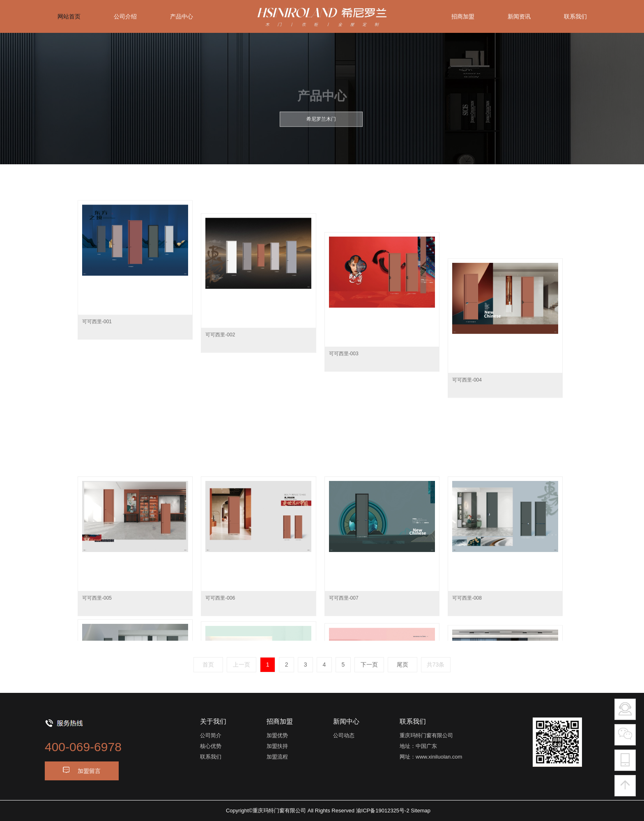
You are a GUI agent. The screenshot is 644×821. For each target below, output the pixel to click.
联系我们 (575, 16)
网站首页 (69, 16)
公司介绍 (125, 16)
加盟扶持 (277, 746)
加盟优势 (277, 735)
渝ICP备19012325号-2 (383, 811)
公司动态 (344, 735)
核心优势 (211, 746)
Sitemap (421, 811)
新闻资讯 (519, 16)
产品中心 (182, 16)
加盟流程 (277, 757)
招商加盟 (463, 16)
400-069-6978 (83, 747)
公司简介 (211, 735)
